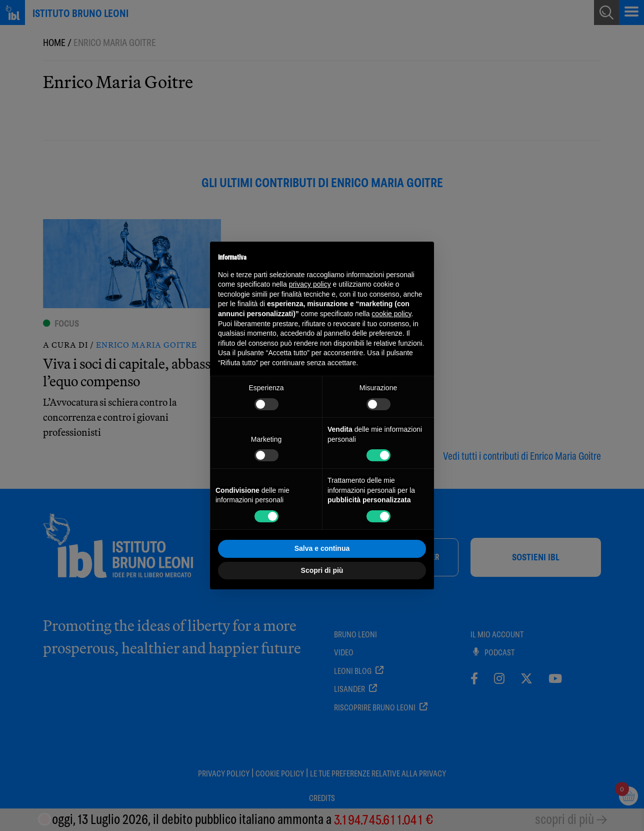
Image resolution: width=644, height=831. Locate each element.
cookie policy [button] (391, 314)
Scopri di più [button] (322, 570)
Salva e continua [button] (322, 548)
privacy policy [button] (310, 284)
